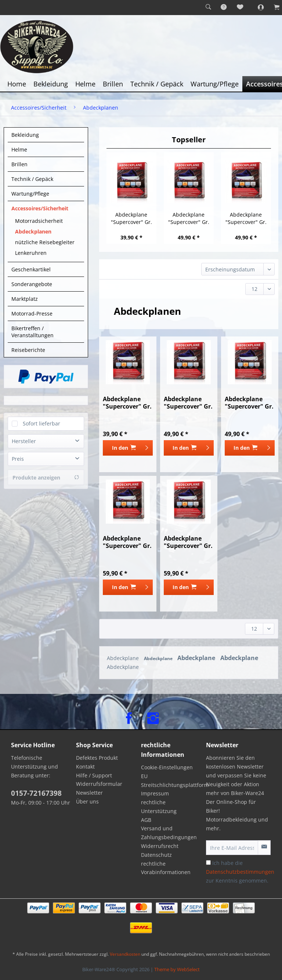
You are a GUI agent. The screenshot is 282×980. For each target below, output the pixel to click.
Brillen (19, 164)
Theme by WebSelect (177, 969)
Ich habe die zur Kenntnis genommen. (240, 872)
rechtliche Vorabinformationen (166, 868)
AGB (146, 820)
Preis (18, 459)
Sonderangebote (32, 284)
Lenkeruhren (31, 253)
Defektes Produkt (97, 758)
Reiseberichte (28, 350)
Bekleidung (25, 135)
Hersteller (24, 441)
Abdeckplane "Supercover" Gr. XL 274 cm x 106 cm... (127, 542)
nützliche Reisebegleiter (45, 242)
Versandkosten (125, 954)
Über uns (87, 801)
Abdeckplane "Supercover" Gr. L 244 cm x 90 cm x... (246, 218)
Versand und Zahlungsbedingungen (169, 833)
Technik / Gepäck (32, 179)
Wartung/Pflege (30, 194)
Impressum (155, 793)
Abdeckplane (124, 658)
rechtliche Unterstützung (159, 807)
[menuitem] (208, 7)
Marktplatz (25, 299)
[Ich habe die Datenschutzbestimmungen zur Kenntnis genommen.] (208, 863)
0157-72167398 (36, 793)
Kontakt (85, 767)
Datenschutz (156, 855)
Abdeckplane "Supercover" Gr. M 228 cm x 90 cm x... (189, 218)
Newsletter (89, 793)
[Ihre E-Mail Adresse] (232, 848)
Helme (19, 149)
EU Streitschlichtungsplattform (172, 781)
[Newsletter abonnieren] (264, 848)
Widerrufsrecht (160, 846)
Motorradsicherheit (39, 221)
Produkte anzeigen (46, 477)
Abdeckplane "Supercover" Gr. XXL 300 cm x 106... (188, 542)
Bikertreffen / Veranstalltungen (32, 332)
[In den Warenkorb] (128, 448)
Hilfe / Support (94, 775)
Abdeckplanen (33, 231)
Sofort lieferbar (41, 423)
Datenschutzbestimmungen (240, 872)
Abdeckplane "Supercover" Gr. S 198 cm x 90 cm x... (131, 218)
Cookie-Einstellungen (167, 767)
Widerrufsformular (99, 784)
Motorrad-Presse (32, 313)
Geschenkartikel (31, 269)
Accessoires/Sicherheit (40, 208)
